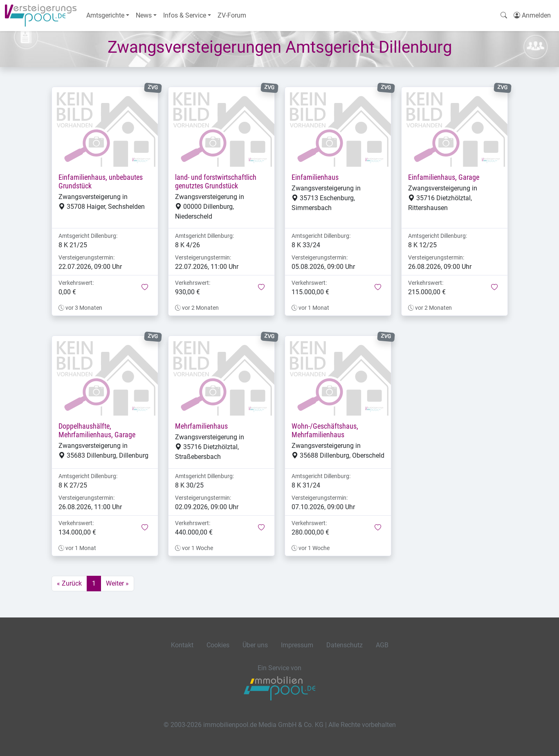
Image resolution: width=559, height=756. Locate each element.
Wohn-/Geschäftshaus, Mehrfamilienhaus (325, 431)
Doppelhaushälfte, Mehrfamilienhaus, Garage (97, 431)
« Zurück (69, 583)
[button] (145, 288)
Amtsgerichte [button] (105, 15)
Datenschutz (345, 645)
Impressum (297, 645)
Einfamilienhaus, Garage (444, 177)
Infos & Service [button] (185, 15)
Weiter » (117, 583)
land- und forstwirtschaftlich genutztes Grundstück (216, 182)
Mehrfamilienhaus (201, 426)
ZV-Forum (232, 15)
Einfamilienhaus (315, 177)
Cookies (218, 645)
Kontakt (182, 645)
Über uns (255, 645)
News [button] (144, 15)
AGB (382, 645)
